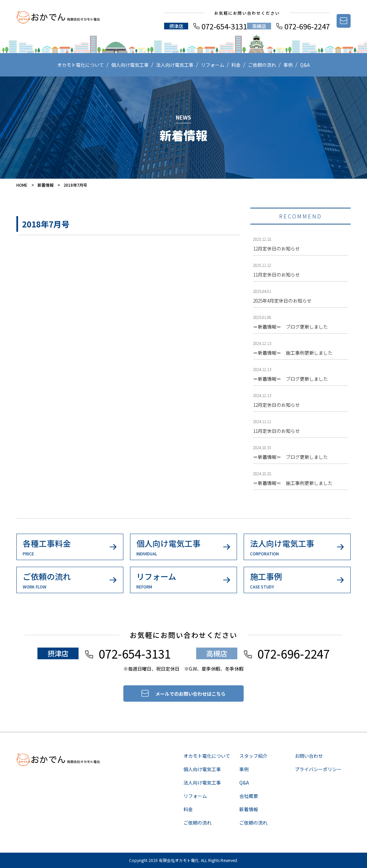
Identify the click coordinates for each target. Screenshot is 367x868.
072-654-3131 (224, 26)
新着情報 (45, 185)
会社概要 (249, 796)
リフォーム (213, 65)
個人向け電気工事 (130, 65)
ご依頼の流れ (262, 65)
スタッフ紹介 (253, 756)
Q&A (305, 65)
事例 (288, 65)
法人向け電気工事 (175, 65)
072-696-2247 (307, 26)
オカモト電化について (81, 65)
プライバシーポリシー (318, 769)
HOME (22, 185)
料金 (236, 65)
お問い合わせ (309, 756)
